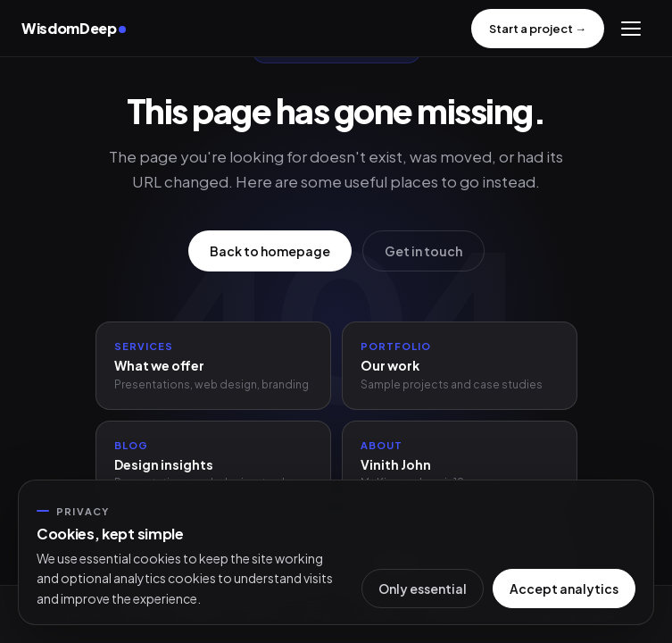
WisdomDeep (74, 28)
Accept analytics (564, 589)
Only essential (423, 589)
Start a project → (538, 29)
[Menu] (631, 29)
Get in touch (423, 251)
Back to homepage (270, 251)
